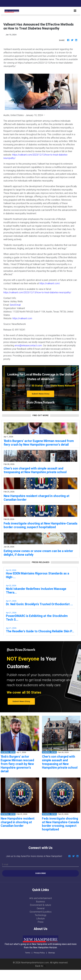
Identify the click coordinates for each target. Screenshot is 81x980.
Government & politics (41, 912)
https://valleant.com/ (50, 283)
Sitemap (52, 953)
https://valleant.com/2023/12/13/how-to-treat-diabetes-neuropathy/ (37, 292)
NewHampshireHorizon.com (35, 963)
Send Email (15, 305)
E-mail (5, 864)
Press (41, 922)
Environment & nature (41, 905)
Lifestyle (41, 918)
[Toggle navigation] (75, 11)
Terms (28, 953)
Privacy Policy (39, 953)
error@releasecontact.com (28, 345)
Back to (40, 966)
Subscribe (41, 873)
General (41, 908)
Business (41, 902)
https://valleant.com (22, 318)
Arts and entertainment (41, 898)
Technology (41, 915)
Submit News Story (41, 394)
